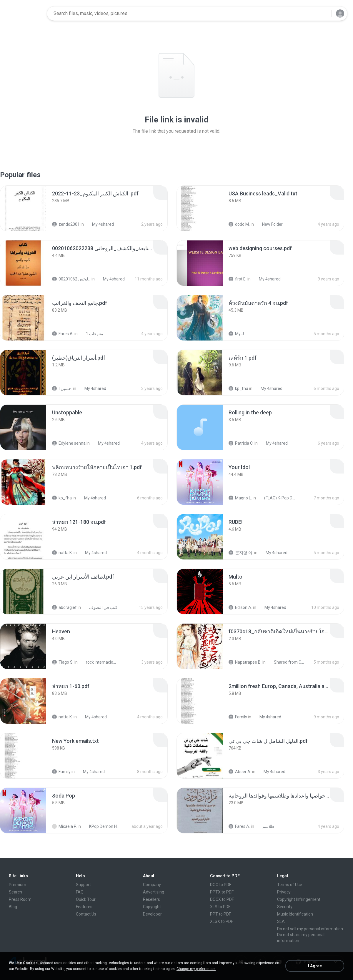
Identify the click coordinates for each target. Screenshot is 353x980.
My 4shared (100, 224)
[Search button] (323, 14)
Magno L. (240, 498)
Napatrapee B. (245, 662)
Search (15, 892)
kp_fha (238, 388)
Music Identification (295, 914)
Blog (13, 907)
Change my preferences (196, 969)
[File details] (23, 208)
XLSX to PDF (222, 921)
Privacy (284, 892)
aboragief (64, 607)
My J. (237, 334)
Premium (18, 885)
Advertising (154, 892)
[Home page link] (24, 14)
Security (285, 907)
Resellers (151, 899)
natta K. (62, 553)
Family (238, 717)
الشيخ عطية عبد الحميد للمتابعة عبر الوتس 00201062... (71, 279)
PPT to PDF (220, 914)
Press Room (20, 899)
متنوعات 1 (91, 334)
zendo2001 (66, 224)
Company (152, 885)
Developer (152, 914)
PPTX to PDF (222, 892)
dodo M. (239, 224)
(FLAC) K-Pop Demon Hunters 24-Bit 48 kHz (277, 498)
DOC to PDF (221, 885)
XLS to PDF (220, 907)
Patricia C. (241, 443)
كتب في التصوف (100, 607)
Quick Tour (86, 899)
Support (83, 885)
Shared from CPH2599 (287, 662)
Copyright (152, 907)
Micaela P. (64, 826)
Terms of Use (290, 885)
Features (84, 907)
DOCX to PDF (222, 899)
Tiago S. (63, 662)
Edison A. (240, 607)
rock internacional (99, 662)
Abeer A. (240, 772)
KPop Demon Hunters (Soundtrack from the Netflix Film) (102, 826)
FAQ (80, 892)
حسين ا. (62, 388)
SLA (281, 921)
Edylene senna (69, 443)
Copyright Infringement (299, 899)
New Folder (269, 224)
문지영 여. (241, 553)
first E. (238, 279)
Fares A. (63, 334)
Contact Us (86, 914)
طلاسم (265, 826)
